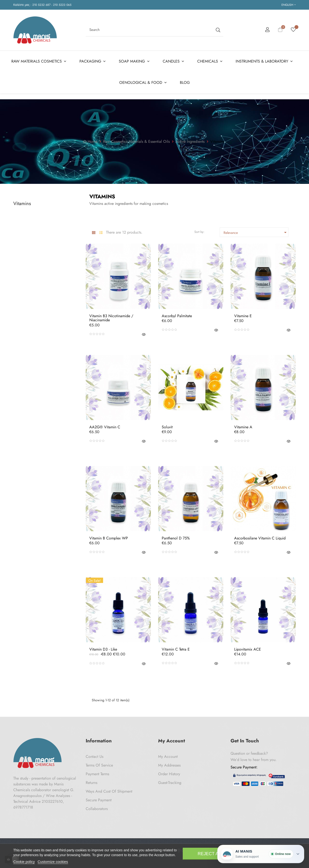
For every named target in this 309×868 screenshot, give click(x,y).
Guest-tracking (170, 781)
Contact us (95, 755)
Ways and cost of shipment (109, 790)
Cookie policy (24, 862)
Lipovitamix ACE (248, 648)
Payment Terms (97, 772)
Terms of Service (99, 764)
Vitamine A (243, 425)
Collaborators (97, 807)
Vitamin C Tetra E (176, 648)
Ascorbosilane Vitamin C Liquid (260, 537)
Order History (169, 772)
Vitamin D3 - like (103, 648)
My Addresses (169, 764)
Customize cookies (53, 862)
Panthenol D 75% (176, 537)
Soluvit (167, 425)
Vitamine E (243, 314)
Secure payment (99, 798)
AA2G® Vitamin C (105, 425)
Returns (91, 781)
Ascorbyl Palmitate (177, 314)
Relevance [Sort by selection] (256, 231)
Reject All (211, 854)
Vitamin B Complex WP (109, 537)
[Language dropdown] (289, 5)
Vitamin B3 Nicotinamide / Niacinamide (111, 316)
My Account (168, 755)
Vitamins (22, 202)
